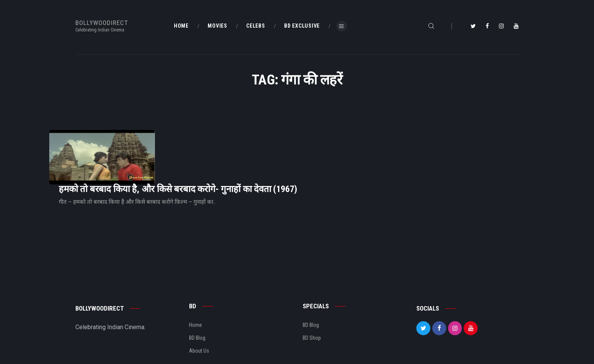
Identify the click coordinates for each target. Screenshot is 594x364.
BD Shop (312, 311)
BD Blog (197, 311)
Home (195, 298)
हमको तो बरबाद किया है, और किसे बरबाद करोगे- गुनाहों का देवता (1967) (273, 148)
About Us (199, 324)
